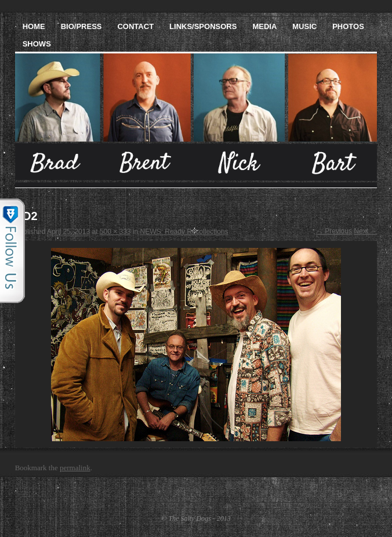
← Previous (334, 231)
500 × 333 (115, 232)
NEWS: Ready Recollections (184, 232)
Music (304, 26)
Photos (348, 26)
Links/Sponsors (203, 26)
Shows (37, 44)
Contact (135, 26)
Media (264, 26)
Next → (365, 231)
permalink (75, 468)
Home (34, 26)
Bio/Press (81, 26)
